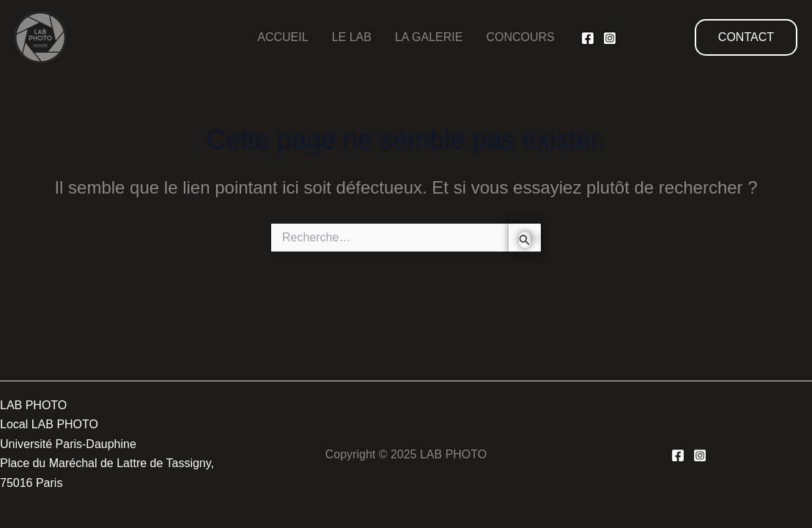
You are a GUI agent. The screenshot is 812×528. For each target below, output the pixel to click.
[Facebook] (588, 38)
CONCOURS (520, 37)
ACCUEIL (283, 37)
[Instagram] (610, 38)
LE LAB (352, 37)
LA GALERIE (429, 37)
